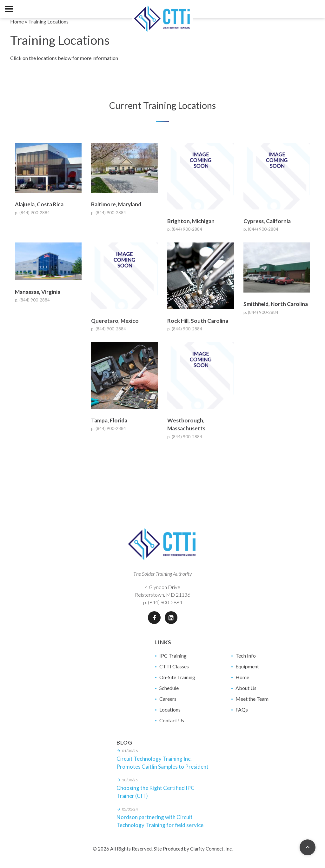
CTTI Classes (174, 666)
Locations (170, 709)
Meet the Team (252, 699)
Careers (168, 699)
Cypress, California (267, 221)
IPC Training (173, 656)
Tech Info (246, 656)
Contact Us (172, 720)
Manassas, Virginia (38, 292)
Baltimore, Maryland (116, 204)
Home (17, 21)
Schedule (169, 688)
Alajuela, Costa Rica (39, 204)
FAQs (242, 709)
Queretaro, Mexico (115, 321)
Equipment (247, 666)
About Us (246, 688)
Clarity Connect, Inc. (211, 849)
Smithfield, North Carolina (276, 304)
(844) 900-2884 (165, 602)
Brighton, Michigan (191, 221)
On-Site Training (177, 677)
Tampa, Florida (109, 420)
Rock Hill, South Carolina (198, 321)
